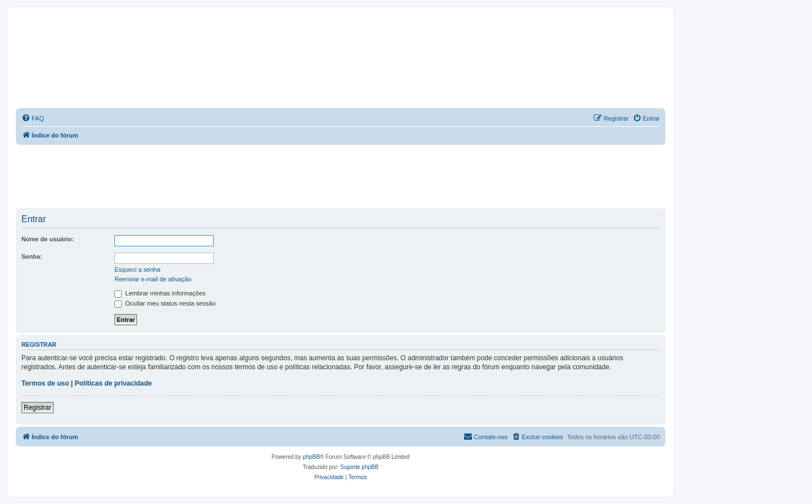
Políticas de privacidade (114, 383)
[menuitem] (33, 118)
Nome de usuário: (48, 239)
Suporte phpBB (360, 467)
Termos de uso (45, 383)
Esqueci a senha (137, 269)
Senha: (32, 257)
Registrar (37, 408)
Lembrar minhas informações (160, 293)
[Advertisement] (341, 176)
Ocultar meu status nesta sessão (165, 303)
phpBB (311, 457)
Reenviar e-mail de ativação (153, 279)
